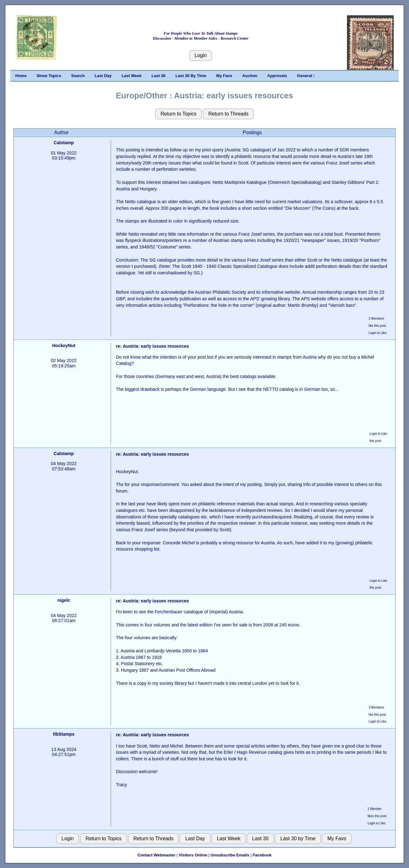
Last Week (132, 76)
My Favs (224, 76)
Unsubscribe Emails (230, 855)
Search (78, 76)
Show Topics (49, 76)
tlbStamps (64, 734)
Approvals (277, 76)
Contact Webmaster (156, 855)
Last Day (103, 76)
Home (21, 76)
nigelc (64, 600)
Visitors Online (193, 855)
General (306, 76)
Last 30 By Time (191, 76)
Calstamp (64, 143)
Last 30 (159, 76)
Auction (250, 76)
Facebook (262, 855)
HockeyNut (64, 346)
